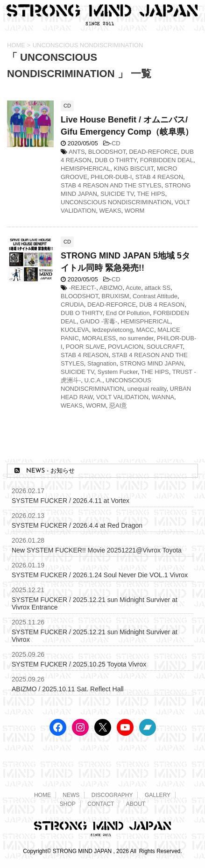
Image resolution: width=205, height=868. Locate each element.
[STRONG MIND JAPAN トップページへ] (102, 22)
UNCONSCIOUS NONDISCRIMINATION (116, 202)
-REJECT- (83, 288)
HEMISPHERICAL (85, 169)
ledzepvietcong (113, 330)
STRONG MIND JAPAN (152, 363)
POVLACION (126, 347)
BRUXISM (115, 296)
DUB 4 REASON (162, 305)
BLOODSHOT (107, 152)
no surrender (136, 338)
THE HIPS (151, 194)
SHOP (68, 804)
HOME (42, 795)
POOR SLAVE (85, 347)
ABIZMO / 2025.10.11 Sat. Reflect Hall (68, 689)
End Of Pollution (128, 313)
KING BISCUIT (133, 169)
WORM (135, 211)
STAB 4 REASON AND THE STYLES (111, 185)
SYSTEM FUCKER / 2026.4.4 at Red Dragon (77, 525)
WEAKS (110, 211)
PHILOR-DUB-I (111, 177)
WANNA (163, 397)
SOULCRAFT (165, 347)
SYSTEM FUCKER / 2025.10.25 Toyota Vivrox (79, 664)
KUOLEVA (75, 330)
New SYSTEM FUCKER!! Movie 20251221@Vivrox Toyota (97, 550)
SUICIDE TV (117, 194)
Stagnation (102, 363)
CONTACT (101, 804)
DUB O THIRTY (116, 160)
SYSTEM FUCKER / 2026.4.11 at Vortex (71, 501)
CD (116, 143)
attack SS (157, 288)
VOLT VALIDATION (122, 397)
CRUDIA (72, 305)
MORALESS (99, 338)
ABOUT (136, 804)
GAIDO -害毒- (99, 321)
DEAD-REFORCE (153, 152)
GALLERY (158, 795)
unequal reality (147, 389)
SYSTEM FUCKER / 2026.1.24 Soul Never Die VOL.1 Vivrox (100, 575)
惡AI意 (118, 405)
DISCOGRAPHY (112, 795)
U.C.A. (93, 380)
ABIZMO (111, 288)
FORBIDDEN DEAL (167, 160)
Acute (133, 288)
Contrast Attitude (155, 296)
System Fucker (118, 372)
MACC (145, 330)
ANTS (77, 152)
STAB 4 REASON (159, 177)
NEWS (71, 795)
